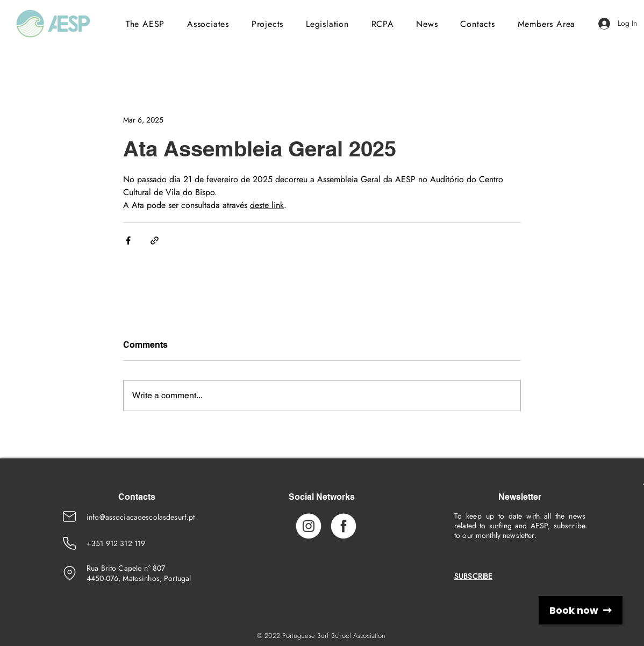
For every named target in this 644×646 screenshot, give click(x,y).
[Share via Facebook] (128, 241)
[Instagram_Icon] (309, 526)
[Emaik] (69, 516)
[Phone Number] (69, 543)
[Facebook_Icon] (344, 526)
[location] (69, 573)
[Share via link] (155, 241)
